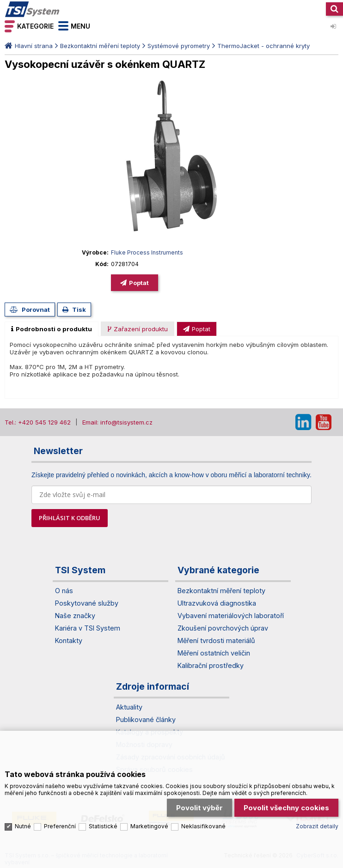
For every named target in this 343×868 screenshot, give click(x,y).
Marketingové (149, 822)
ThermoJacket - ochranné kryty (263, 46)
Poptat (139, 283)
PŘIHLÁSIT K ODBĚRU (70, 518)
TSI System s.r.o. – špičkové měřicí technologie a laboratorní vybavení (32, 9)
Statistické (103, 822)
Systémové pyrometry (179, 46)
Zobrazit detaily (317, 822)
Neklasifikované (203, 822)
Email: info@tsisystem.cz (117, 422)
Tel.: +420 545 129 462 (38, 422)
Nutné (23, 822)
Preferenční (60, 822)
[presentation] (52, 329)
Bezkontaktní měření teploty (100, 46)
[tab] (52, 329)
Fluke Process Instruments (147, 252)
